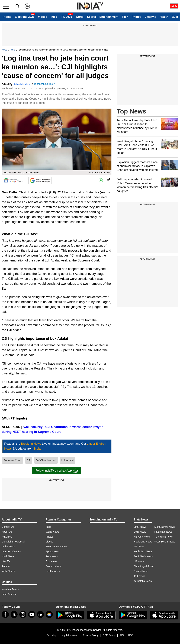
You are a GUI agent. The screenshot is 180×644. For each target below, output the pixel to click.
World (80, 17)
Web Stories (8, 571)
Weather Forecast (12, 589)
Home (7, 17)
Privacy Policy (91, 635)
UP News (139, 561)
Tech (125, 17)
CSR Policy (109, 635)
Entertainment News (57, 547)
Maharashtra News (165, 527)
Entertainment (109, 17)
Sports (91, 17)
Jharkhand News (143, 542)
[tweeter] (14, 614)
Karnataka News (143, 581)
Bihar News (140, 527)
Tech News (52, 556)
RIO (122, 635)
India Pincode (9, 594)
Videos (43, 17)
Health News (53, 571)
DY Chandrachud (46, 460)
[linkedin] (40, 614)
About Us (7, 532)
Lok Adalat (67, 460)
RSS (131, 635)
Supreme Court (12, 460)
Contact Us (8, 527)
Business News (54, 566)
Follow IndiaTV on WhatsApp (57, 471)
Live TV (6, 561)
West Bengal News (165, 542)
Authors (6, 566)
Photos (136, 17)
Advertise (7, 537)
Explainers (51, 561)
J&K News (139, 576)
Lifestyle (150, 17)
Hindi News (8, 556)
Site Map (51, 635)
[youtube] (32, 614)
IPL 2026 (66, 17)
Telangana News (163, 537)
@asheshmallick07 (44, 84)
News (4, 50)
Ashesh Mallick (22, 84)
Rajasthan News (163, 532)
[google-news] (49, 614)
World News (52, 532)
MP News (139, 547)
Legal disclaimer (70, 635)
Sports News (53, 551)
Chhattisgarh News (144, 566)
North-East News (143, 551)
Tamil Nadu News (143, 556)
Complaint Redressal (13, 542)
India (54, 17)
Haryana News (142, 537)
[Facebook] (5, 614)
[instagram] (23, 614)
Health (164, 17)
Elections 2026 (25, 17)
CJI (29, 460)
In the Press (8, 547)
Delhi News (140, 532)
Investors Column (11, 551)
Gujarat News (141, 571)
